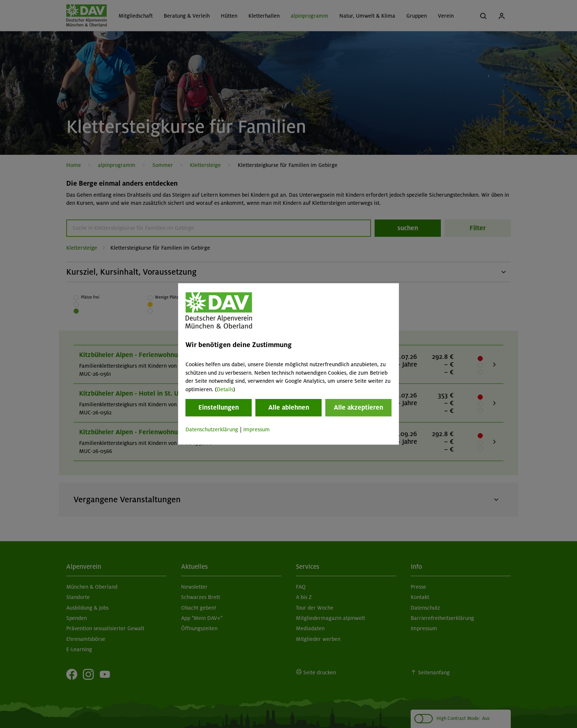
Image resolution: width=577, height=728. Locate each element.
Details (225, 389)
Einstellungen (219, 407)
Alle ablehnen (289, 407)
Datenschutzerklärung (212, 429)
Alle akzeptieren (358, 407)
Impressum (256, 429)
